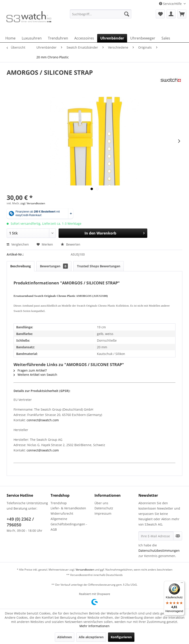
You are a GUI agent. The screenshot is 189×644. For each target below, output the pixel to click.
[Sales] (166, 38)
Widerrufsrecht (62, 513)
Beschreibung (21, 266)
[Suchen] (127, 14)
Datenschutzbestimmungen (159, 550)
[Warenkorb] (182, 14)
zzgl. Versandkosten (33, 203)
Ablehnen (65, 637)
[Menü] (182, 584)
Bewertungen (54, 266)
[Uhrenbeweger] (143, 38)
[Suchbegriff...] (101, 14)
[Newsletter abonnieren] (178, 536)
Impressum (103, 513)
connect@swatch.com (43, 420)
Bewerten (71, 244)
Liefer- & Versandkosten (68, 508)
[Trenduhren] (58, 38)
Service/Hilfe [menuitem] (171, 4)
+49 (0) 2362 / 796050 (20, 522)
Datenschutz (104, 508)
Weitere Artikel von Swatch (35, 375)
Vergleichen (18, 244)
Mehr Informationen (94, 626)
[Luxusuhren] (32, 38)
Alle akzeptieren (91, 637)
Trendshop (59, 503)
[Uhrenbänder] (112, 38)
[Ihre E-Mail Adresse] (156, 536)
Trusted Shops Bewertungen (99, 266)
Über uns (101, 503)
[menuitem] (101, 16)
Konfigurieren (121, 637)
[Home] (10, 38)
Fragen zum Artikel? (30, 370)
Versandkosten (85, 570)
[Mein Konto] (171, 14)
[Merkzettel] (160, 14)
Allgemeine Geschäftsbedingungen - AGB (69, 524)
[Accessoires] (84, 38)
